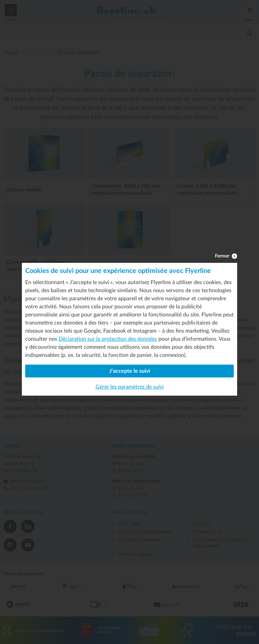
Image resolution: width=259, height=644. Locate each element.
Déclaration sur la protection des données (108, 339)
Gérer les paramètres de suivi (130, 387)
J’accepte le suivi (130, 371)
